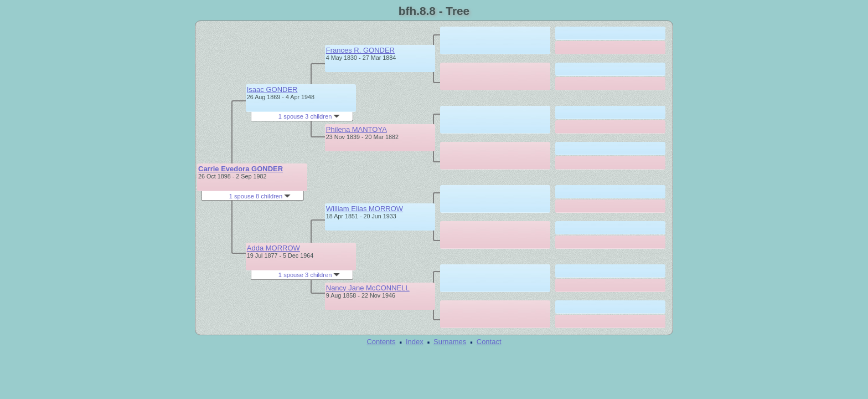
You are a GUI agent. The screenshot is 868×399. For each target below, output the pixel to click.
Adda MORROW (273, 248)
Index (415, 342)
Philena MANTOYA (356, 129)
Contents (381, 342)
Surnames (450, 342)
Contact (489, 342)
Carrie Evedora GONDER (241, 169)
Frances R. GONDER (360, 50)
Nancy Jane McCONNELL (368, 288)
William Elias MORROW (365, 209)
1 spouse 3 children (309, 116)
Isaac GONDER (272, 89)
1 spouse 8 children (260, 196)
